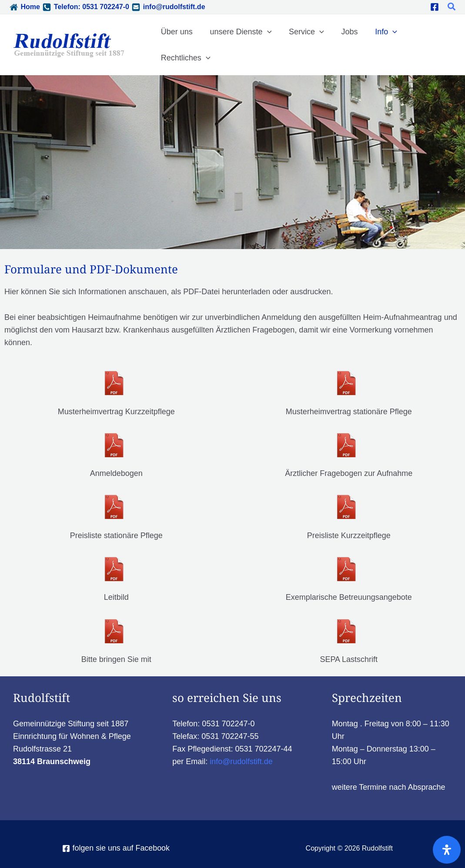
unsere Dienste (238, 32)
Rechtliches (185, 58)
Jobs (344, 32)
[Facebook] (435, 7)
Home (30, 7)
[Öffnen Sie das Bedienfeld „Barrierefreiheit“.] (447, 850)
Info (379, 32)
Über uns (176, 32)
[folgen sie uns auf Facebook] (116, 848)
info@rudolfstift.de (174, 7)
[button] (452, 7)
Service (303, 32)
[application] (265, 32)
